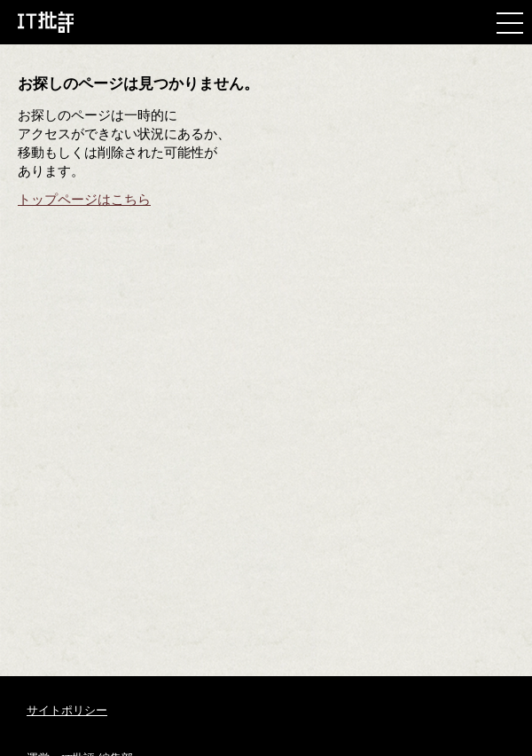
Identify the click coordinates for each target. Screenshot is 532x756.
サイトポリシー (67, 710)
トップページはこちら (84, 200)
